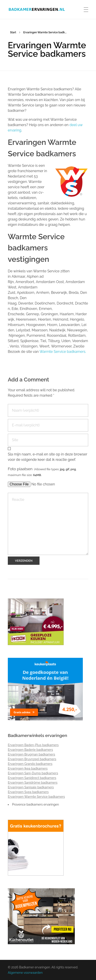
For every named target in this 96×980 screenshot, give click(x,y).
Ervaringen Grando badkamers (30, 764)
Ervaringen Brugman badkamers (31, 754)
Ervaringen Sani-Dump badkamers (33, 773)
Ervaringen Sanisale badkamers (31, 787)
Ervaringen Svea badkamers (28, 792)
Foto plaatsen (42, 472)
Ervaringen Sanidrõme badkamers (33, 783)
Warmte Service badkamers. (63, 352)
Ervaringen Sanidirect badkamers (32, 778)
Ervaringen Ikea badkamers (28, 768)
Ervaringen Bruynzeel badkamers (32, 759)
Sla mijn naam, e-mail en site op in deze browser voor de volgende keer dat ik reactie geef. (47, 457)
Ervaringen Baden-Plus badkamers (33, 745)
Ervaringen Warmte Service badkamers (36, 797)
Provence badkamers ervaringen (35, 804)
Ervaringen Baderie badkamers (30, 750)
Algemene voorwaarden (25, 973)
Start (13, 32)
